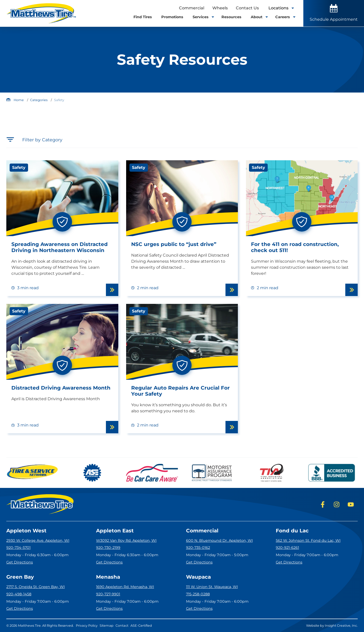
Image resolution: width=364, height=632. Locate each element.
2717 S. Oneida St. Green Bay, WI (36, 587)
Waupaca (198, 577)
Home (19, 100)
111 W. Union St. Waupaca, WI (212, 587)
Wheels (220, 8)
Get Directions (20, 562)
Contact (122, 626)
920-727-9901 (108, 594)
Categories (39, 100)
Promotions (172, 17)
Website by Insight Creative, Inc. (332, 626)
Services (202, 17)
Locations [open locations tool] (281, 8)
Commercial (192, 8)
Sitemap (107, 626)
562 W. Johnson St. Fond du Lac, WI (308, 540)
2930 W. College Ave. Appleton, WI (38, 540)
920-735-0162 (198, 548)
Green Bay (20, 577)
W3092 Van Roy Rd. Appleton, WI (126, 540)
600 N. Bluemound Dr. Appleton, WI (219, 540)
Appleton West (26, 531)
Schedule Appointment (334, 13)
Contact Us (247, 8)
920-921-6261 (287, 548)
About (258, 17)
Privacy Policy (87, 626)
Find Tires (143, 17)
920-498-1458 (19, 594)
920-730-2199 (108, 548)
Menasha (108, 577)
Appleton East (115, 531)
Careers (284, 17)
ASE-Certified (141, 626)
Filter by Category (34, 139)
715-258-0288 (198, 594)
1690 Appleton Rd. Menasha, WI (125, 587)
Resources (231, 17)
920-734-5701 (18, 548)
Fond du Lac (292, 531)
